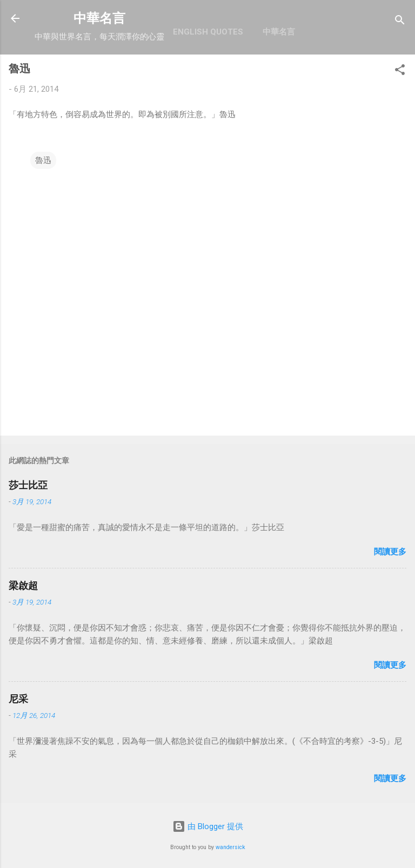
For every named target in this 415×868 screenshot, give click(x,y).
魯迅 (43, 160)
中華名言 (99, 18)
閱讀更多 (390, 552)
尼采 (18, 699)
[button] (400, 72)
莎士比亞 (28, 485)
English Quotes (208, 32)
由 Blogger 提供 (208, 826)
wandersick (230, 847)
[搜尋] (400, 22)
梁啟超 (23, 585)
